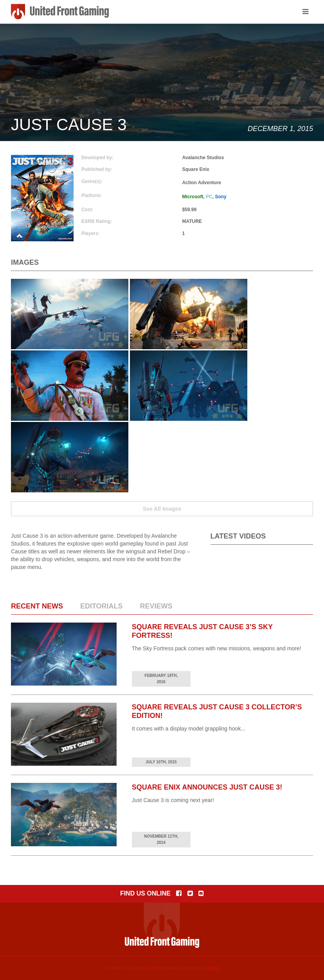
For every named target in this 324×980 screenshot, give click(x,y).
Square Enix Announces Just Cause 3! (207, 787)
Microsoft (193, 197)
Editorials (102, 606)
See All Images (162, 509)
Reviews (156, 606)
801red (213, 968)
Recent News (37, 606)
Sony (220, 197)
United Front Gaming (60, 12)
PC (209, 197)
